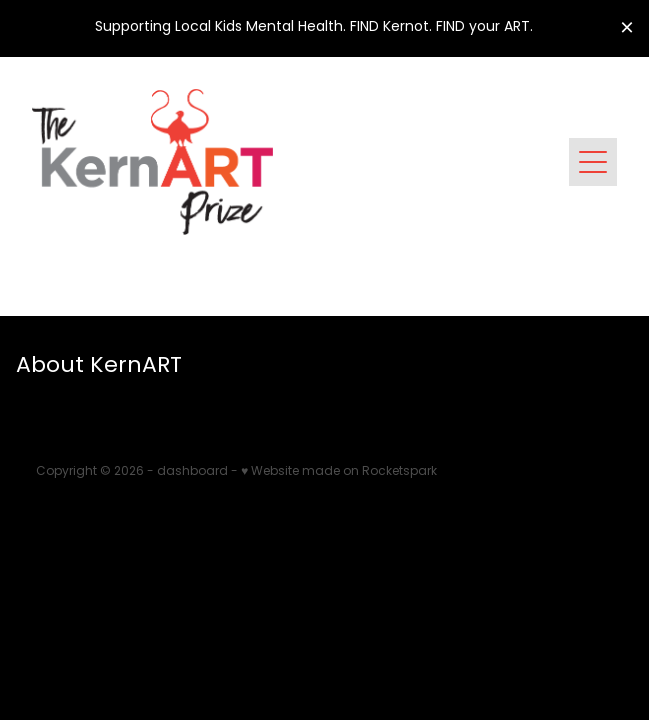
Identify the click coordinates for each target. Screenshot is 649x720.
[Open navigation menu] (593, 162)
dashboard (192, 472)
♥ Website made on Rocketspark (339, 472)
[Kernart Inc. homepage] (300, 162)
